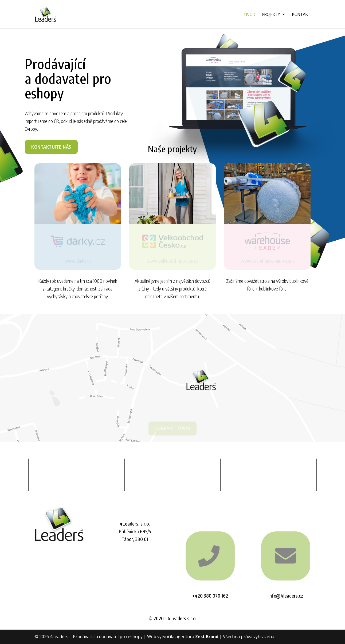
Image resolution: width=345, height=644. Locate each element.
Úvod (250, 15)
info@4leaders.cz (286, 596)
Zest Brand (207, 637)
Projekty (271, 15)
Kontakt (301, 15)
